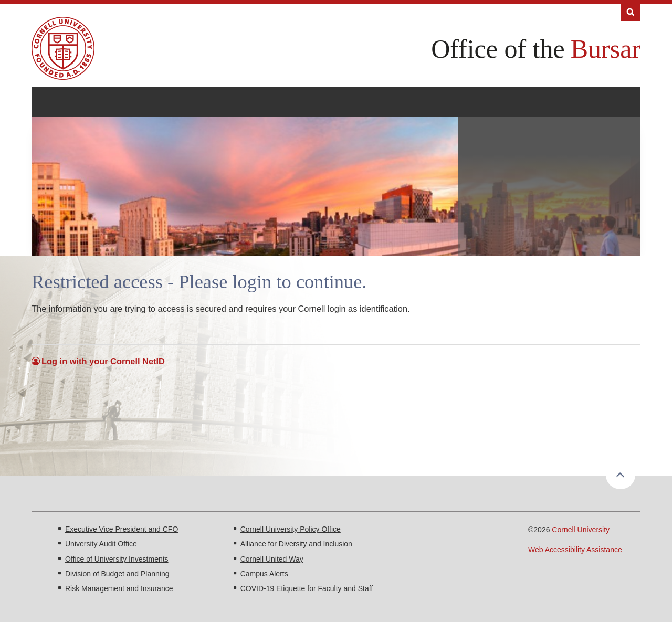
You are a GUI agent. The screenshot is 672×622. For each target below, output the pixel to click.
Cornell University (581, 530)
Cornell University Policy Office (291, 529)
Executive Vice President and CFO (122, 529)
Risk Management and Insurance (119, 588)
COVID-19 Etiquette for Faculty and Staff (307, 588)
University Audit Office (101, 544)
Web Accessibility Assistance (575, 550)
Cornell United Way (272, 559)
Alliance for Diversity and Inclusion (296, 544)
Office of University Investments (117, 559)
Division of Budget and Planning (117, 574)
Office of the (498, 49)
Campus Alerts (264, 574)
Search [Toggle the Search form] (631, 12)
